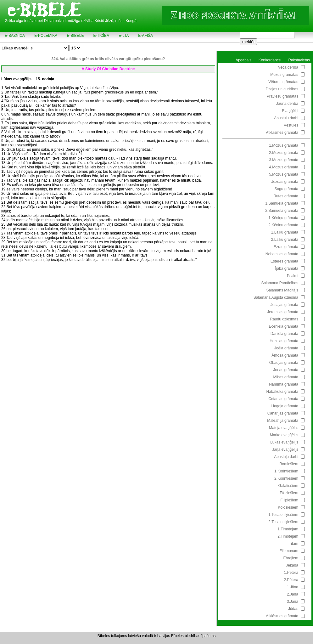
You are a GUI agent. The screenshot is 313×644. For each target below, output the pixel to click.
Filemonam (289, 551)
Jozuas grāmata (285, 182)
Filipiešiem (289, 500)
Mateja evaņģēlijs (284, 428)
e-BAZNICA (15, 36)
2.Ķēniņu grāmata (283, 225)
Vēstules (291, 125)
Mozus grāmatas (284, 75)
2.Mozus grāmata (284, 153)
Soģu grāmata (286, 189)
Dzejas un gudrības (282, 89)
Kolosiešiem (288, 507)
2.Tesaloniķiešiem (283, 522)
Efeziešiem (289, 493)
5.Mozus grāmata (284, 174)
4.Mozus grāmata (284, 167)
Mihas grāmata (286, 377)
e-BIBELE (75, 36)
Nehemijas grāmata (282, 254)
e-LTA (124, 36)
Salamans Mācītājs (282, 290)
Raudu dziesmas (284, 319)
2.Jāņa (293, 594)
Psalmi (293, 276)
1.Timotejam (288, 529)
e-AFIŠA (145, 36)
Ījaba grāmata (287, 268)
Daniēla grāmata (284, 334)
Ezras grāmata (286, 247)
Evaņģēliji (290, 111)
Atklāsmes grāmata (282, 133)
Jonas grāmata (286, 370)
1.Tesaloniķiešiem (283, 515)
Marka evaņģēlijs (284, 435)
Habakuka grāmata (282, 392)
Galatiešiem (288, 486)
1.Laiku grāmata (285, 232)
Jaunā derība (287, 104)
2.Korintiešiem (286, 478)
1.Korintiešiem (286, 471)
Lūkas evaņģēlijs (284, 442)
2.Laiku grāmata (285, 240)
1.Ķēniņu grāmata (283, 218)
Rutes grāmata (286, 196)
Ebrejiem (291, 558)
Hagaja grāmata (285, 406)
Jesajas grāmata (284, 305)
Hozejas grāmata (284, 341)
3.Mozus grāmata (284, 160)
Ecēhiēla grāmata (284, 326)
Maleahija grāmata (283, 421)
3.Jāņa (293, 602)
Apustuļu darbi (286, 118)
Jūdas (293, 609)
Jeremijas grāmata (283, 312)
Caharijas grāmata (283, 413)
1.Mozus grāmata (284, 145)
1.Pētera (291, 573)
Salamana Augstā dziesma (276, 297)
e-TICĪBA (101, 36)
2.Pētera (291, 580)
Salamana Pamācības (280, 283)
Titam (293, 544)
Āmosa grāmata (285, 355)
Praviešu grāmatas (282, 96)
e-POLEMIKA (46, 36)
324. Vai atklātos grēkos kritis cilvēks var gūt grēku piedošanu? (108, 59)
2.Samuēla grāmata (282, 211)
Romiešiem (289, 464)
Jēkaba (292, 565)
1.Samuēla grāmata (282, 203)
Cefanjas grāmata (283, 399)
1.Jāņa (293, 587)
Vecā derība (288, 67)
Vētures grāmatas (283, 82)
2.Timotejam (288, 536)
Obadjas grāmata (284, 363)
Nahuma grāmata (284, 384)
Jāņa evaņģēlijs (285, 449)
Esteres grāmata (284, 261)
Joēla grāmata (286, 348)
